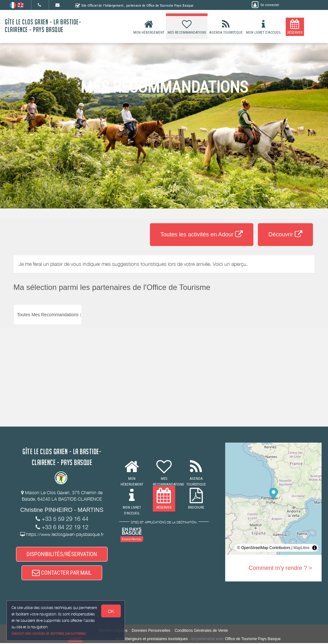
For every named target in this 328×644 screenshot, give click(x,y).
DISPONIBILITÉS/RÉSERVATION (62, 554)
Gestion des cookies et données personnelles (49, 633)
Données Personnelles (151, 631)
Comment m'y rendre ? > (280, 568)
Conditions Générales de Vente (201, 631)
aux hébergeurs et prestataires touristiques (151, 640)
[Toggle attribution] (315, 548)
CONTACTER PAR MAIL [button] (62, 573)
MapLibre (301, 548)
